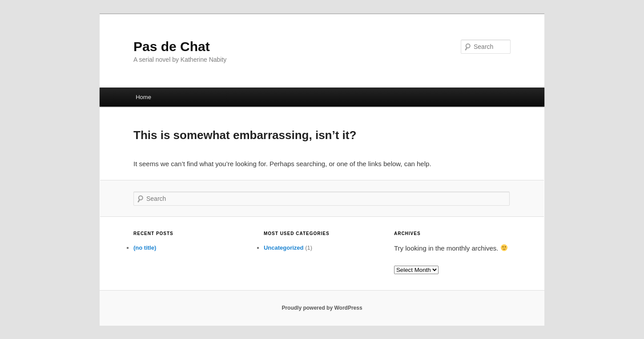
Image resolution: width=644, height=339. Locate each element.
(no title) (145, 248)
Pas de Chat (172, 46)
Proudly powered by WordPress (322, 308)
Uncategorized (284, 248)
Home (143, 97)
